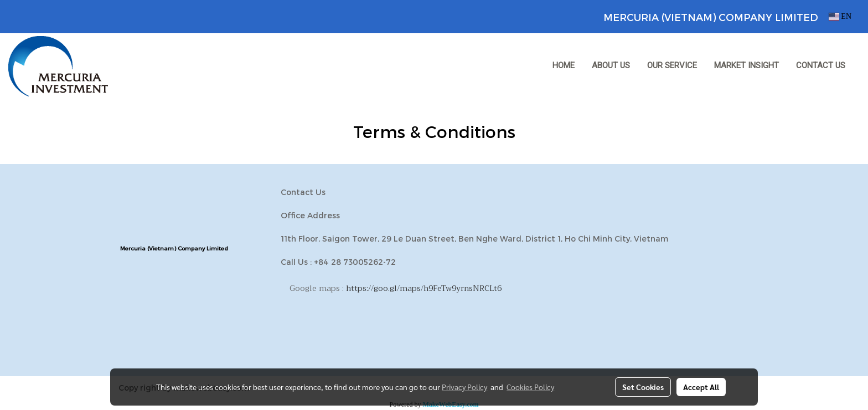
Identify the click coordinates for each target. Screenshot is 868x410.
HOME (564, 65)
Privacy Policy (464, 387)
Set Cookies (643, 387)
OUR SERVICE (672, 65)
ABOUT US (611, 65)
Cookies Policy (530, 387)
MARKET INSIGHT (746, 65)
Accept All (701, 387)
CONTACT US (821, 65)
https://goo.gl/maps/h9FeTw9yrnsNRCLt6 (424, 288)
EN (840, 16)
